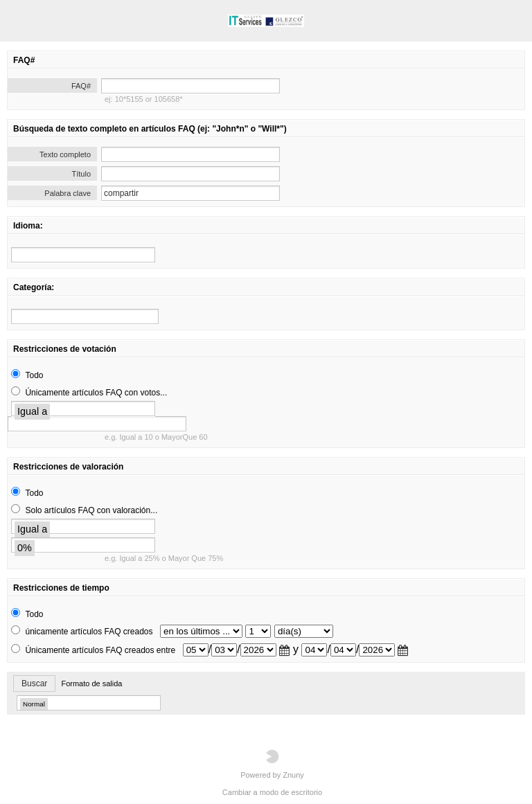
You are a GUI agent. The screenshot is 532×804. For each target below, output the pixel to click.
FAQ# (81, 86)
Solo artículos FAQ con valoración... (91, 510)
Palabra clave (68, 193)
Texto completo (65, 154)
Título (81, 174)
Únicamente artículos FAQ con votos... (96, 393)
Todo (34, 375)
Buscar (34, 684)
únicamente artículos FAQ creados (89, 632)
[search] (83, 255)
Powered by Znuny (272, 764)
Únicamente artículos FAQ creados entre (100, 650)
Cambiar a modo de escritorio (272, 792)
